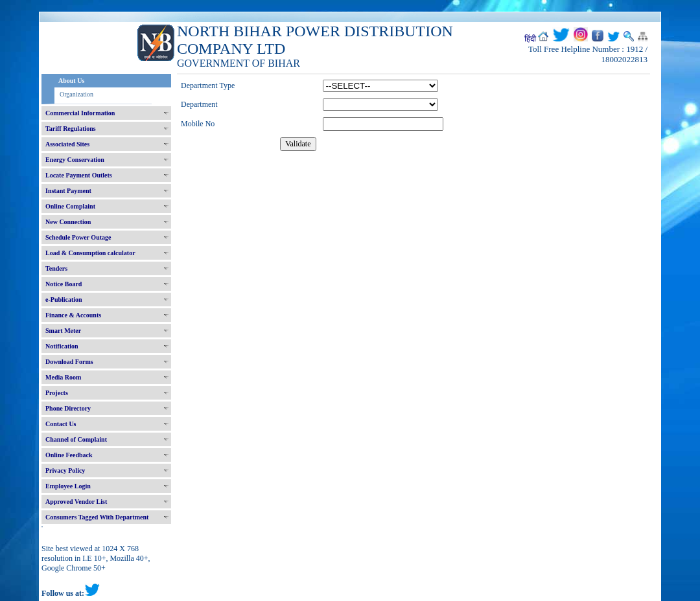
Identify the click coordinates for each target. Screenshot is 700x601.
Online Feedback (69, 455)
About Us (71, 81)
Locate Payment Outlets (79, 175)
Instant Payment (68, 191)
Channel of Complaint (76, 439)
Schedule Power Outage (78, 237)
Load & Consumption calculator (90, 253)
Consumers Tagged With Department (97, 517)
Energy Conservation (75, 160)
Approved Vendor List (76, 502)
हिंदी (530, 39)
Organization (76, 94)
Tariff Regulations (71, 129)
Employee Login (68, 486)
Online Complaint (70, 206)
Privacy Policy (65, 471)
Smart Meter (63, 331)
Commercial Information (80, 113)
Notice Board (64, 284)
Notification (62, 346)
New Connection (68, 222)
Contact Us (61, 424)
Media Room (63, 377)
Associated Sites (67, 144)
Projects (57, 393)
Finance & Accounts (73, 315)
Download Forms (69, 362)
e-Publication (64, 300)
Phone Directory (68, 408)
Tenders (56, 268)
